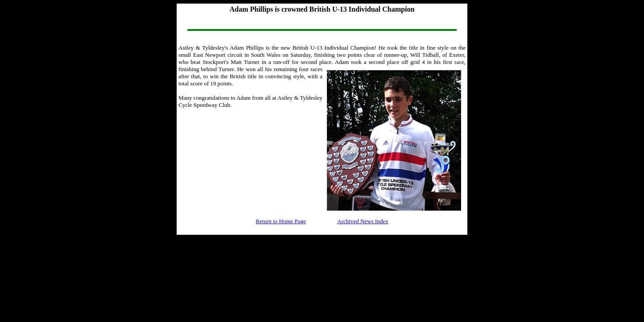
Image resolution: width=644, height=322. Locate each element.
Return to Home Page (281, 221)
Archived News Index (363, 221)
